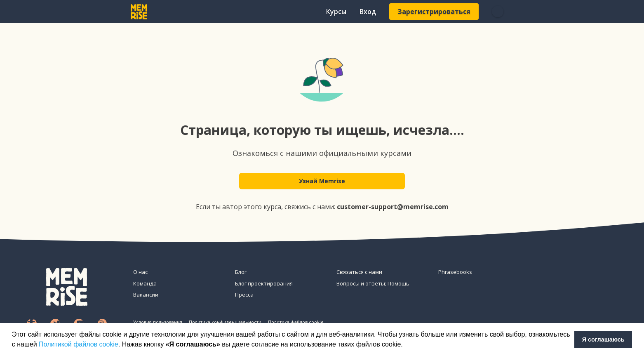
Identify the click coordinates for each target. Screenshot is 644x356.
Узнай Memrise (322, 182)
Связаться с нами (359, 272)
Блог (241, 272)
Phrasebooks (455, 272)
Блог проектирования (264, 283)
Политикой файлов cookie (79, 344)
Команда (145, 283)
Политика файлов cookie (296, 322)
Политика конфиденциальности (225, 322)
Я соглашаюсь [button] (603, 339)
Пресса (244, 295)
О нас (140, 272)
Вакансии (146, 295)
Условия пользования (158, 322)
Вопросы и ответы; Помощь (373, 283)
